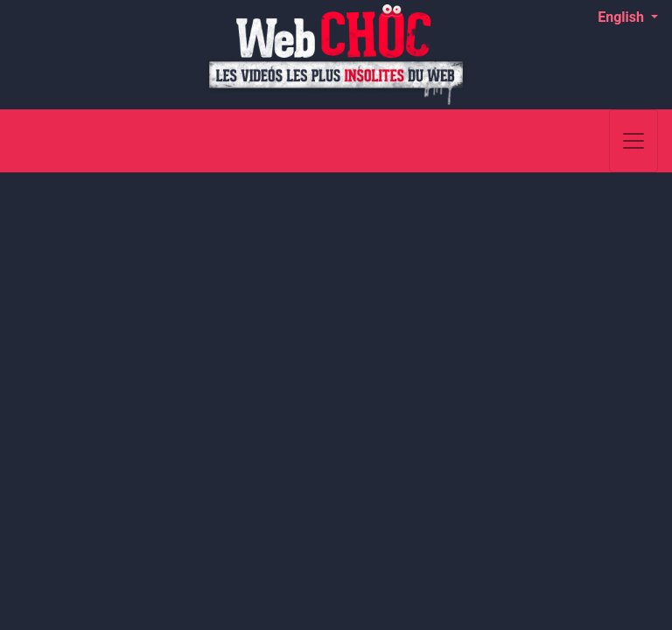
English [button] (623, 17)
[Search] (587, 141)
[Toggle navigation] (633, 141)
